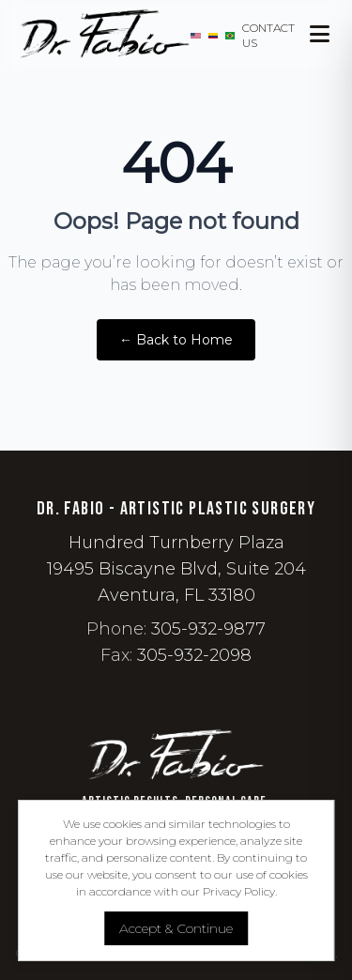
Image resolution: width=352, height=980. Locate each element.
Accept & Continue (176, 928)
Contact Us (268, 35)
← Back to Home (176, 340)
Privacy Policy (239, 891)
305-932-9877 (208, 629)
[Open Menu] (321, 36)
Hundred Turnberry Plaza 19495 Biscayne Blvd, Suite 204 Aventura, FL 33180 (176, 569)
